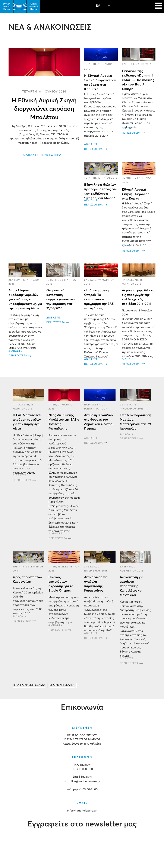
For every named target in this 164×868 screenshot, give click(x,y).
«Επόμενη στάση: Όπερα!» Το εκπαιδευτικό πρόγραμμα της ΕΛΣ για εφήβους (99, 299)
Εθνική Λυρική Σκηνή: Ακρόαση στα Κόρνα (136, 194)
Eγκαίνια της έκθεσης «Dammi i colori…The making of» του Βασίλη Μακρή (138, 80)
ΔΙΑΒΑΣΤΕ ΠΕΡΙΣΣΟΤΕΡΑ (42, 155)
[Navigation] (158, 6)
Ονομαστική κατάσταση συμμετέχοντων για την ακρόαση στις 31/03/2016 (61, 299)
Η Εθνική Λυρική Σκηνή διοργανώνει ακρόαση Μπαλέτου (44, 109)
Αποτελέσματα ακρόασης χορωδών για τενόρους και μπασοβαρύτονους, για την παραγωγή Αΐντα (25, 299)
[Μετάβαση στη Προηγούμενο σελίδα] (29, 685)
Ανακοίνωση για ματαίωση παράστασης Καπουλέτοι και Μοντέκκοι (132, 586)
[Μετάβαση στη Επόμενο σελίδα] (62, 685)
